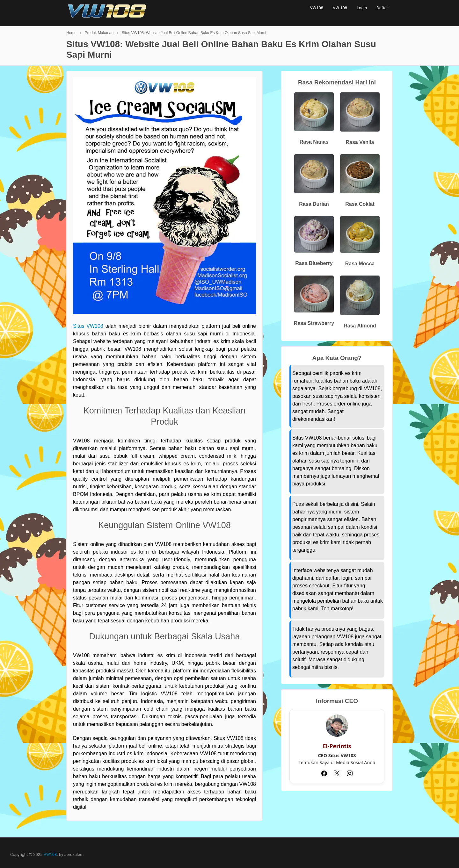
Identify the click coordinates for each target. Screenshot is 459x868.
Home (71, 33)
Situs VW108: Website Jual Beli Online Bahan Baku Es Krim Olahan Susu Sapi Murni (194, 33)
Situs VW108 (88, 326)
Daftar (382, 8)
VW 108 (340, 8)
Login (362, 8)
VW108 (317, 8)
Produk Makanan (99, 33)
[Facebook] (324, 773)
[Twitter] (337, 773)
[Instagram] (350, 773)
